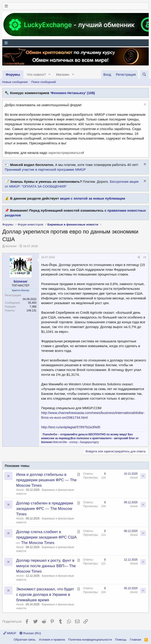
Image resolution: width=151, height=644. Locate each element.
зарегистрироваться (65, 153)
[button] (50, 74)
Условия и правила (52, 640)
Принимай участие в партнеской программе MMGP (45, 169)
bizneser (11, 246)
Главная (135, 640)
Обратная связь (25, 640)
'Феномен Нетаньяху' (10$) (73, 93)
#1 (145, 257)
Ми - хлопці (70, 442)
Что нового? (36, 74)
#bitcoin (58, 442)
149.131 (31, 311)
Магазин (63, 74)
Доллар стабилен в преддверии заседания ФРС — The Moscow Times (45, 509)
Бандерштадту (90, 442)
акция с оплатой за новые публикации (93, 198)
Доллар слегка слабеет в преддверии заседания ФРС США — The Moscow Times (46, 537)
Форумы (13, 74)
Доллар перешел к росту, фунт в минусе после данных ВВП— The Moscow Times (46, 566)
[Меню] (75, 6)
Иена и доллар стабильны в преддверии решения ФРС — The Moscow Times (46, 480)
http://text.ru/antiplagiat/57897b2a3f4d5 (71, 427)
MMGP (10, 633)
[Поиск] (144, 74)
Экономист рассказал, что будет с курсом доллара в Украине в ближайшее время (45, 595)
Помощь (121, 640)
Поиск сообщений (44, 82)
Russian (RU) (30, 633)
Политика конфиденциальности (90, 640)
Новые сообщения (15, 82)
